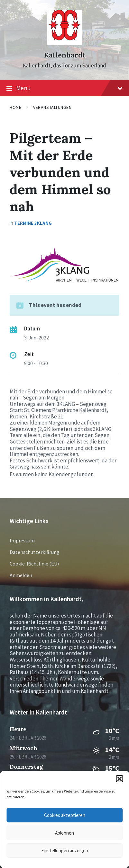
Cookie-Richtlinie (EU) (34, 564)
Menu (64, 88)
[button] (119, 779)
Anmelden (21, 575)
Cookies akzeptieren (65, 815)
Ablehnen (64, 833)
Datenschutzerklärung (35, 552)
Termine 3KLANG (33, 223)
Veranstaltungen (52, 107)
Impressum (22, 540)
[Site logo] (64, 43)
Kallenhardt (65, 55)
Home (15, 107)
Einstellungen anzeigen (65, 850)
